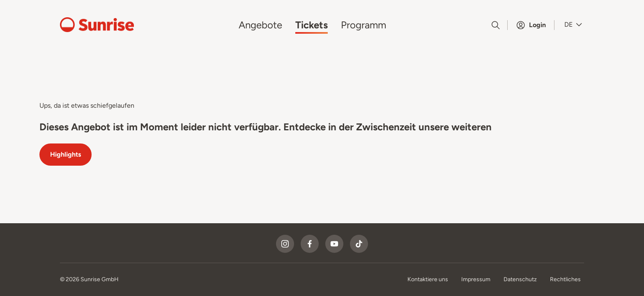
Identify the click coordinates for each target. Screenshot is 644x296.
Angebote (260, 25)
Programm (363, 25)
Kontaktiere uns (428, 279)
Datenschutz (520, 279)
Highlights (66, 154)
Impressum (476, 279)
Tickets (312, 25)
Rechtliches (565, 279)
